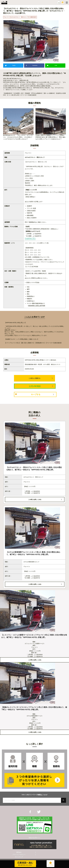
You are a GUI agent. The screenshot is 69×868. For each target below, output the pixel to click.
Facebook (35, 65)
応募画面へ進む (24, 864)
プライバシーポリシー (19, 855)
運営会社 (19, 852)
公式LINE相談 (35, 386)
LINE (56, 65)
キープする (36, 394)
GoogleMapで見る (30, 238)
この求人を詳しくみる (35, 499)
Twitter (14, 65)
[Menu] (67, 3)
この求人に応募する (34, 378)
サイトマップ (19, 857)
